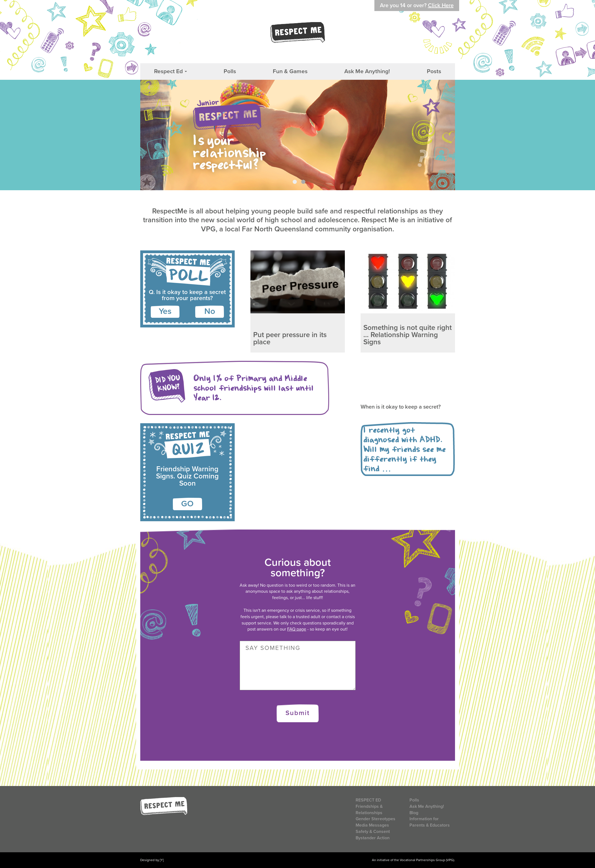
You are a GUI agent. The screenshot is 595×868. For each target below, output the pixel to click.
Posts (434, 71)
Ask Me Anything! (367, 71)
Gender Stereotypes (375, 819)
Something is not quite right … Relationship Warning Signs (408, 335)
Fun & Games (290, 71)
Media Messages (372, 825)
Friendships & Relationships (369, 810)
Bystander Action (373, 838)
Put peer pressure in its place (290, 338)
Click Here (441, 6)
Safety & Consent (373, 832)
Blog (414, 813)
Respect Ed (170, 71)
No (210, 311)
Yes (165, 311)
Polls (230, 71)
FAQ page (297, 629)
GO (187, 504)
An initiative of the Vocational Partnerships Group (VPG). (413, 860)
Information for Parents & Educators (430, 822)
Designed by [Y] (152, 860)
